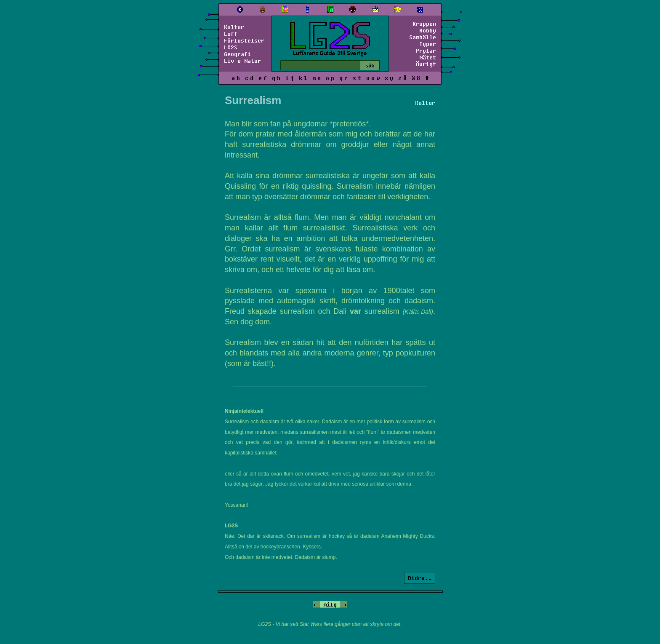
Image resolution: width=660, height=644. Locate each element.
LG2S (231, 47)
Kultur (234, 27)
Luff (231, 34)
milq (330, 604)
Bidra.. (420, 578)
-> (343, 604)
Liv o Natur (242, 61)
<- (317, 604)
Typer (428, 44)
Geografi (237, 54)
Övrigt (426, 64)
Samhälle (423, 37)
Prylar (426, 51)
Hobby (428, 30)
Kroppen (424, 24)
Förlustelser (244, 40)
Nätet (428, 57)
